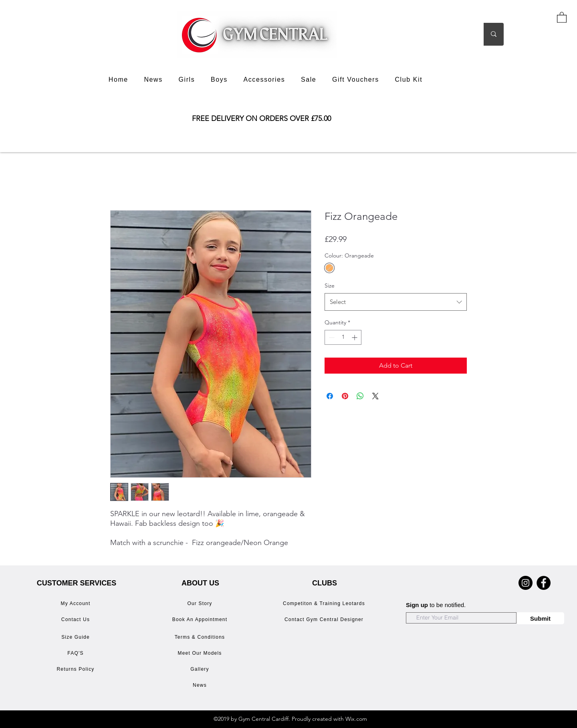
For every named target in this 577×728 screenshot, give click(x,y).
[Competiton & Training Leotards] (325, 603)
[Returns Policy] (76, 669)
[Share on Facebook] (330, 396)
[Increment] (355, 337)
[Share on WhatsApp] (360, 396)
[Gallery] (201, 669)
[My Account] (76, 603)
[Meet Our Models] (201, 653)
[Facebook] (544, 583)
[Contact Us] (76, 619)
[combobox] (396, 302)
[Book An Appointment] (201, 619)
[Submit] (540, 618)
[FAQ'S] (76, 653)
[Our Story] (201, 603)
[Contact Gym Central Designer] (325, 619)
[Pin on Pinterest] (345, 396)
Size (330, 286)
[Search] (456, 34)
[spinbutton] (343, 337)
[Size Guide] (76, 637)
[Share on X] (375, 396)
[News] (201, 685)
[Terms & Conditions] (201, 637)
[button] (562, 17)
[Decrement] (331, 337)
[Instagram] (526, 583)
